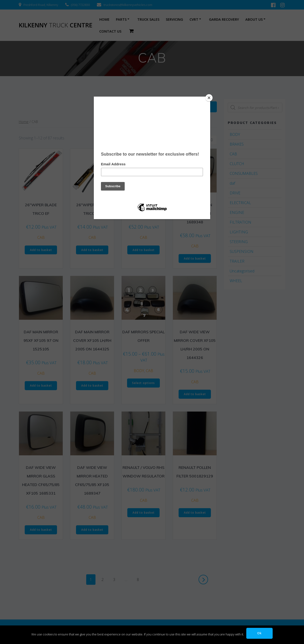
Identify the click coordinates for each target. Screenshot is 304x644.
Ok (259, 633)
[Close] (209, 98)
